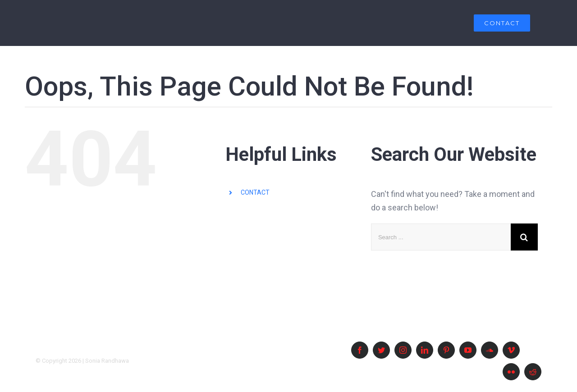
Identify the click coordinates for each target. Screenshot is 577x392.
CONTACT (255, 192)
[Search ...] (441, 237)
